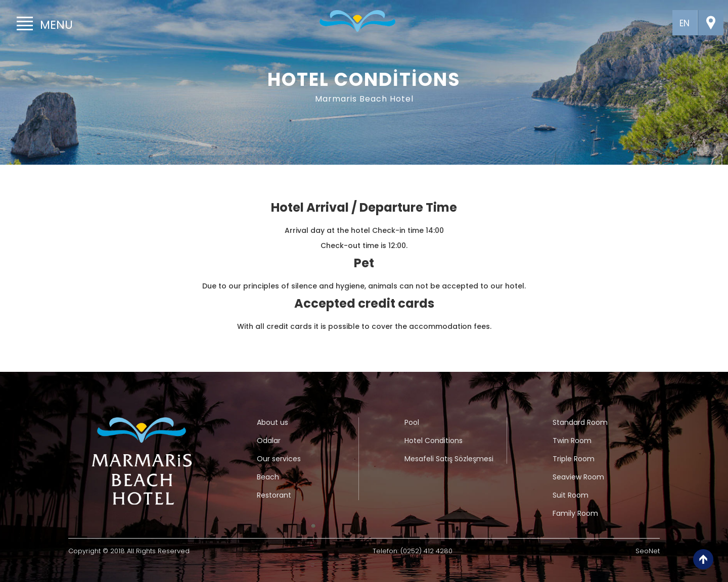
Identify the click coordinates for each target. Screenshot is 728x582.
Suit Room (571, 495)
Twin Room (572, 441)
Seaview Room (578, 477)
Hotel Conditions (434, 441)
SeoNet (648, 551)
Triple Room (574, 459)
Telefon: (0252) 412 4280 (413, 551)
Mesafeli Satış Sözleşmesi (449, 459)
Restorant (274, 495)
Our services (279, 459)
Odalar (269, 441)
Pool (412, 422)
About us (272, 422)
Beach (268, 477)
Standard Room (580, 422)
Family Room (575, 513)
